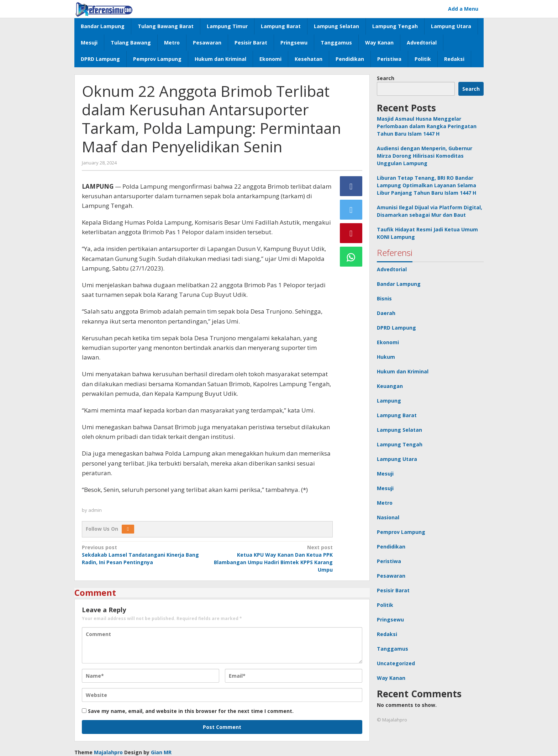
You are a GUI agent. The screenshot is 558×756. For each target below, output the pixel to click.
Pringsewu (390, 619)
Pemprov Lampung (401, 532)
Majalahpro (108, 752)
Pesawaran (391, 576)
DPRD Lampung (396, 328)
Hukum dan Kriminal (403, 371)
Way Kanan (391, 678)
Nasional (388, 517)
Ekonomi (388, 342)
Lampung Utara (397, 459)
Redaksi (387, 634)
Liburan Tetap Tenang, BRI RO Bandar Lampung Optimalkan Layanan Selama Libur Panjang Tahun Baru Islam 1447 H (427, 185)
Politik (385, 605)
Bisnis (384, 298)
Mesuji (385, 474)
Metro (385, 503)
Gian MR (161, 752)
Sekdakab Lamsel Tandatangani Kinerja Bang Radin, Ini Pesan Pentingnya (142, 555)
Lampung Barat (397, 415)
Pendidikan (391, 547)
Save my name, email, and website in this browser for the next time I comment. (191, 711)
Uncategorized (396, 663)
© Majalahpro (392, 720)
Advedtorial (392, 269)
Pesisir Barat (393, 590)
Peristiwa (389, 561)
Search (386, 78)
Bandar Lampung (399, 284)
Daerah (386, 313)
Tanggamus (393, 649)
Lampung (389, 401)
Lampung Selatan (399, 430)
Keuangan (390, 386)
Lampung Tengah (400, 444)
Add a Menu (463, 9)
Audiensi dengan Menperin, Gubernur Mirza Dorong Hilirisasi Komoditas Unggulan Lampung (425, 156)
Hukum (386, 357)
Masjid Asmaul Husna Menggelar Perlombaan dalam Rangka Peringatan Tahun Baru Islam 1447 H (427, 126)
